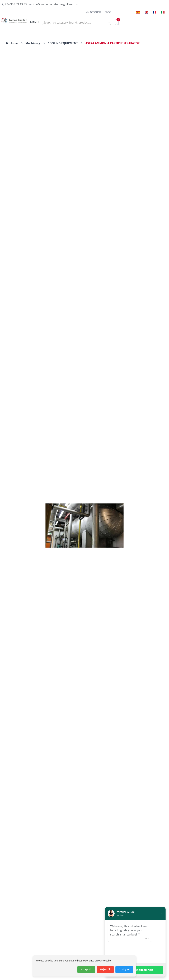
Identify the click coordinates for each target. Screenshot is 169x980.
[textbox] (76, 23)
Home (12, 43)
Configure (124, 969)
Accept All (86, 969)
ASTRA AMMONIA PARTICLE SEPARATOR (112, 43)
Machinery (33, 43)
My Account (93, 12)
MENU (34, 22)
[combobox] (76, 22)
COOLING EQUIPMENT (63, 43)
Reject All (105, 969)
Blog (108, 12)
